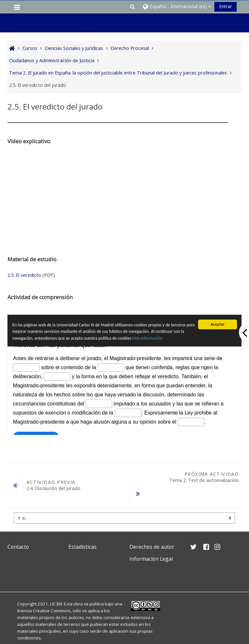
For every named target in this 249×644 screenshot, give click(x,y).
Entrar (225, 6)
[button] (132, 6)
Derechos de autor (152, 530)
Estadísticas (83, 530)
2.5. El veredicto (24, 275)
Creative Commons (52, 594)
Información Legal (151, 542)
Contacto (18, 530)
